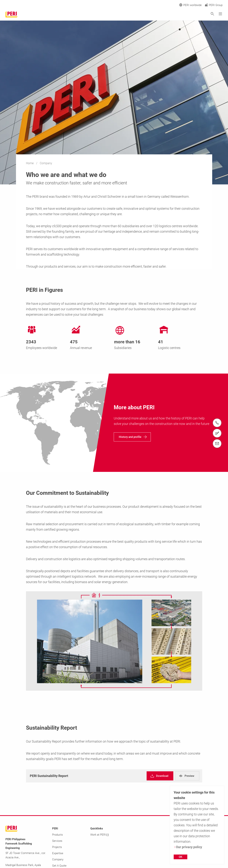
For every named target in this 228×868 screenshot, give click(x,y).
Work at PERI (99, 835)
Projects (57, 847)
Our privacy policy (188, 847)
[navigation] (132, 437)
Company (58, 859)
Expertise (58, 853)
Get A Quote (59, 866)
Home (30, 163)
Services (57, 841)
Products (57, 835)
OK (180, 857)
